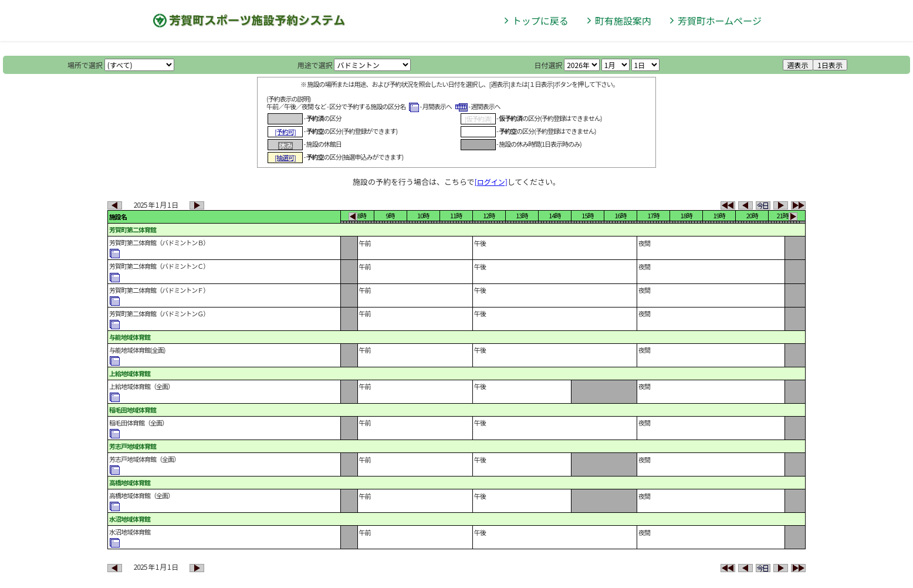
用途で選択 (315, 65)
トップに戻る (540, 21)
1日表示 (830, 65)
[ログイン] (491, 182)
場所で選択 (85, 65)
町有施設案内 (623, 21)
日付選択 (548, 65)
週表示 (798, 65)
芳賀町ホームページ (720, 21)
